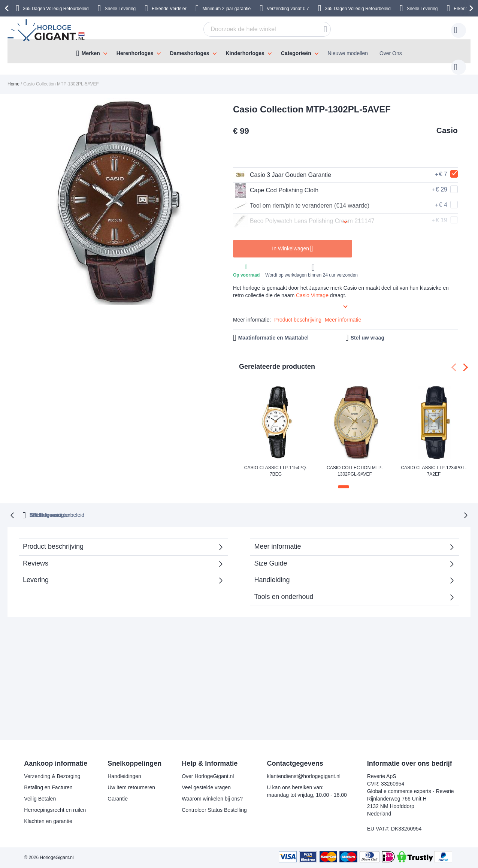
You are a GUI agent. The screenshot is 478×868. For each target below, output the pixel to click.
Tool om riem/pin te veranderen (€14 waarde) (301, 198)
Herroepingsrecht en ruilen (55, 810)
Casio (447, 123)
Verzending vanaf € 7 (288, 9)
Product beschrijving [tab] (53, 538)
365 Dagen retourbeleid (180, 507)
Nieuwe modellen (348, 53)
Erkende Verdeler (169, 9)
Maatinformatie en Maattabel (273, 330)
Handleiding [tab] (272, 572)
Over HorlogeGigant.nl (208, 776)
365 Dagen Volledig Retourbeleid (56, 9)
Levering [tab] (36, 572)
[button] (344, 479)
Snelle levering (315, 507)
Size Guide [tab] (270, 555)
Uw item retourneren (131, 787)
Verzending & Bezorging (52, 776)
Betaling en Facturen (48, 787)
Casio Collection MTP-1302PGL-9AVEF (355, 463)
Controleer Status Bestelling (214, 810)
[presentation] (8, 8)
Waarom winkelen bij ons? (212, 799)
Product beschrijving (298, 312)
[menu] (239, 51)
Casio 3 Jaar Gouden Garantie (282, 168)
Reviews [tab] (36, 555)
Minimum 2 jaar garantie (227, 9)
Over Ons (391, 53)
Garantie (118, 799)
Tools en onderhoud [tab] (284, 588)
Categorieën (296, 53)
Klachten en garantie (48, 821)
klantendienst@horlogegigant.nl (304, 776)
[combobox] (255, 29)
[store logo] (47, 30)
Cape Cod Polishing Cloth (276, 183)
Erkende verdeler (253, 507)
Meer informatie (343, 312)
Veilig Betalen (40, 799)
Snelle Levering (120, 9)
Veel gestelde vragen (206, 787)
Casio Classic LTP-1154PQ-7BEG (276, 463)
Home (13, 76)
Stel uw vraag (367, 330)
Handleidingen (124, 776)
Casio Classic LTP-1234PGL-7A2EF (434, 463)
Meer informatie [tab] (277, 538)
